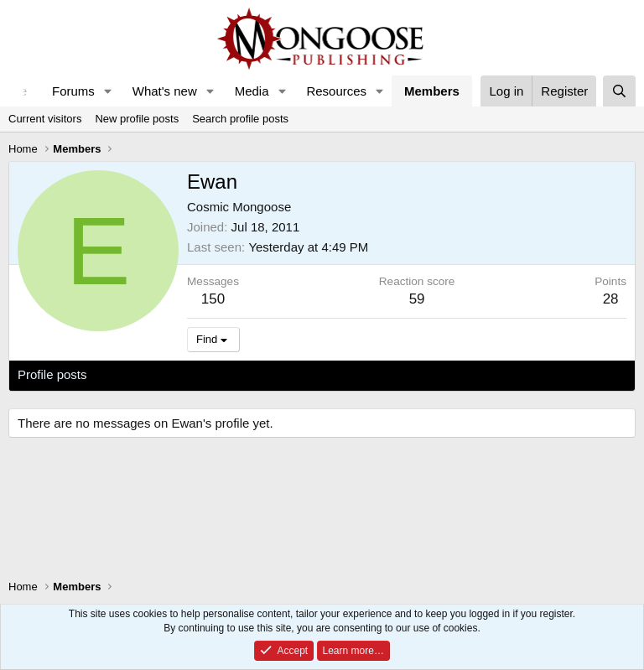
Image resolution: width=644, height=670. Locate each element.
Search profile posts (240, 119)
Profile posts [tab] (52, 374)
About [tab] (278, 374)
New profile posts (137, 119)
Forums (73, 91)
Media (252, 91)
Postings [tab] (221, 374)
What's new (165, 91)
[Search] (619, 91)
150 (213, 299)
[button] (108, 91)
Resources (336, 91)
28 (611, 299)
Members (432, 91)
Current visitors (45, 119)
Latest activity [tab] (142, 374)
